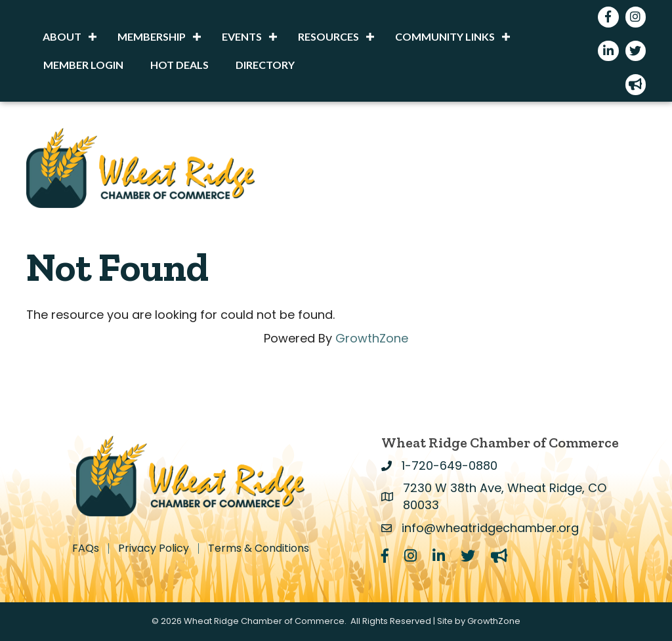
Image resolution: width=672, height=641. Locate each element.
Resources (328, 36)
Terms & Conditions (259, 548)
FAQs (86, 548)
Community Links (445, 36)
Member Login (83, 65)
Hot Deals (179, 65)
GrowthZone (372, 338)
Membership (152, 36)
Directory (265, 65)
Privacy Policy (154, 548)
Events (242, 36)
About (62, 36)
